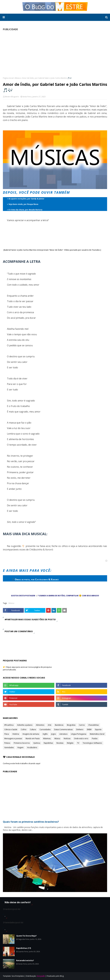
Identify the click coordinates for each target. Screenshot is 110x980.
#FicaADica (9, 725)
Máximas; (47, 738)
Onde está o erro (81, 738)
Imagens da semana (31, 734)
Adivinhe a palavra (25, 725)
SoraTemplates (18, 976)
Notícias (67, 738)
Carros (82, 725)
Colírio (24, 729)
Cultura (33, 729)
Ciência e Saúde (11, 729)
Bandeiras (59, 725)
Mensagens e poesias (13, 738)
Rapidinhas (48, 743)
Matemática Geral (97, 734)
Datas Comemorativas (63, 729)
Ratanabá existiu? (25, 960)
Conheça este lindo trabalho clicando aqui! (22, 763)
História (16, 734)
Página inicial (8, 78)
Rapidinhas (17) (24, 948)
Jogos (53, 734)
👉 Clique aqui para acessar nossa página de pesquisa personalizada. (27, 668)
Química (37, 743)
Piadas (95, 738)
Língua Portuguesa (79, 734)
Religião (70, 743)
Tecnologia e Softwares (92, 743)
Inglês (45, 734)
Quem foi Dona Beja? (26, 936)
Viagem (20, 747)
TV (78, 743)
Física (7, 734)
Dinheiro (80, 729)
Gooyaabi (41, 976)
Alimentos (40, 725)
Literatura (63, 734)
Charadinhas (93, 725)
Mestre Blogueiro (12, 97)
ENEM (89, 729)
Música (18, 78)
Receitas (60, 743)
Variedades (9, 747)
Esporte (98, 729)
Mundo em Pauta (33, 738)
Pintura (7, 743)
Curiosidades (45, 729)
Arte (50, 725)
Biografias (71, 725)
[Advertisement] (55, 54)
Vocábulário (32, 747)
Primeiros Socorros (22, 743)
